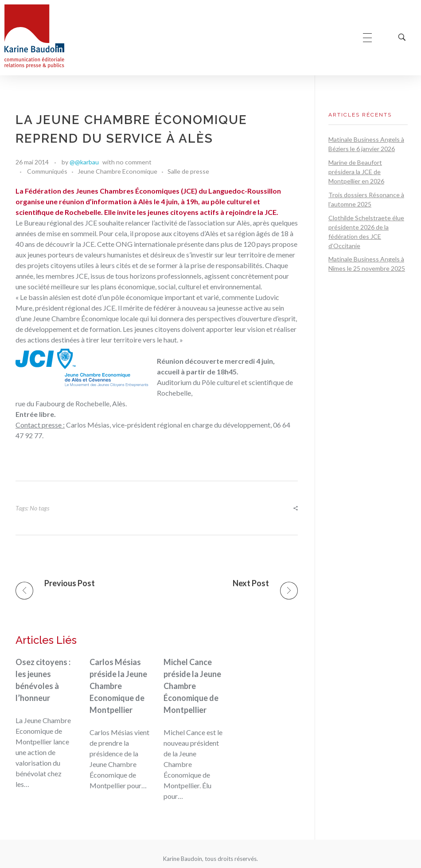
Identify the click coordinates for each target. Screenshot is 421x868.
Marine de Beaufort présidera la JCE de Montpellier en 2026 (356, 172)
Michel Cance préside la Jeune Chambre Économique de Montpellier (192, 686)
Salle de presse (188, 171)
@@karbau (84, 162)
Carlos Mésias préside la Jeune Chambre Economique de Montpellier (118, 686)
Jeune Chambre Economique (117, 171)
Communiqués (47, 171)
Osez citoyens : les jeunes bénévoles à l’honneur (43, 680)
